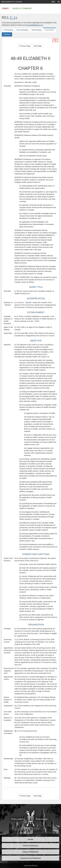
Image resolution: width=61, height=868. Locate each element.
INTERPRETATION (36, 299)
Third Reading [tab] (36, 30)
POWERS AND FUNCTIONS (36, 554)
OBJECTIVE (36, 341)
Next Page (38, 46)
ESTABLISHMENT (36, 312)
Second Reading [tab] (22, 30)
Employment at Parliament (30, 858)
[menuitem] (53, 2)
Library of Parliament (31, 852)
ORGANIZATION (36, 625)
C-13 (13, 18)
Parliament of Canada (12, 2)
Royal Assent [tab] (50, 30)
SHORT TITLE (36, 287)
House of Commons (22, 8)
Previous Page (25, 46)
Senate (5, 8)
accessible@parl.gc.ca (35, 25)
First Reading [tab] (8, 30)
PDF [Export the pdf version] (55, 40)
